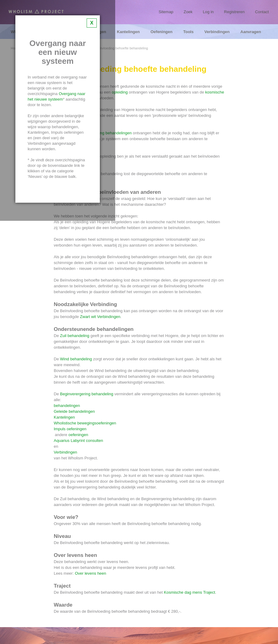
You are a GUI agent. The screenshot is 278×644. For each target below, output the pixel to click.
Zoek (188, 12)
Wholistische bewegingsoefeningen (85, 423)
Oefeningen (162, 32)
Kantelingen (128, 32)
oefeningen (78, 435)
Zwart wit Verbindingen (100, 317)
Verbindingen (217, 32)
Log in (208, 12)
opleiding (120, 92)
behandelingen (67, 406)
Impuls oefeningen (70, 429)
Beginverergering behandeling (86, 394)
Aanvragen (251, 32)
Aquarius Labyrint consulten (78, 441)
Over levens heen (91, 573)
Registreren (234, 12)
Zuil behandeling (74, 336)
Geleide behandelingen (74, 411)
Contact (262, 12)
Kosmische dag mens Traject (189, 592)
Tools (188, 32)
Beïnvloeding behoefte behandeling (121, 48)
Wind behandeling (76, 359)
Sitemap (166, 12)
